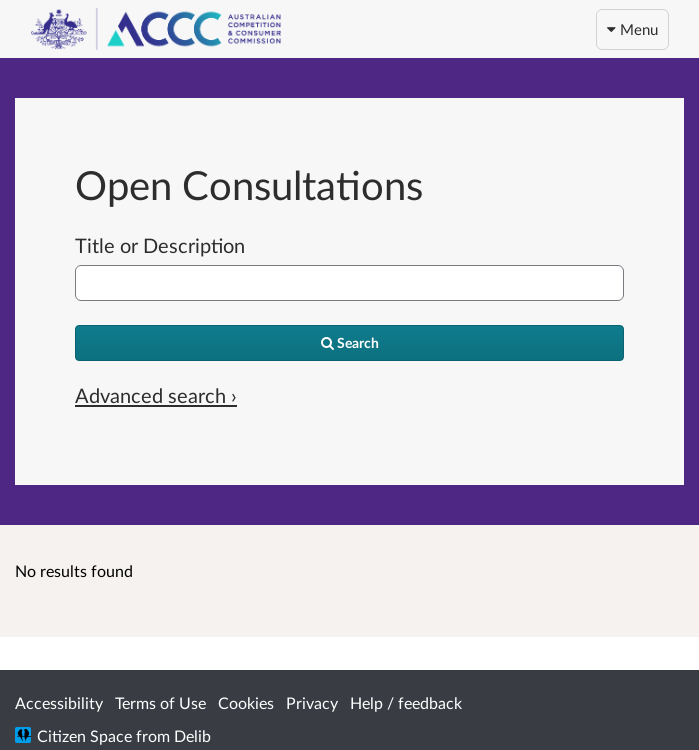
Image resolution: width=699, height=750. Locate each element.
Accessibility (59, 702)
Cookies (246, 702)
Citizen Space (84, 735)
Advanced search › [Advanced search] (156, 395)
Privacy (312, 702)
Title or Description (160, 245)
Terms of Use (160, 702)
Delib (192, 735)
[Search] (349, 343)
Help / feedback (406, 702)
